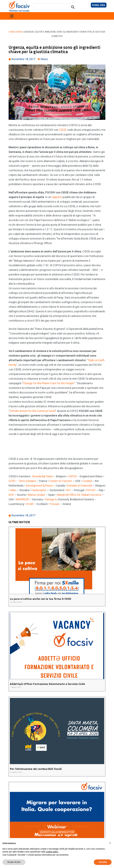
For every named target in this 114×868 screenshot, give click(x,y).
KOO (11, 495)
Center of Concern (61, 481)
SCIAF (30, 504)
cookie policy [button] (52, 852)
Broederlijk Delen (43, 476)
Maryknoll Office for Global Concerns (79, 495)
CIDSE (63, 130)
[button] (12, 16)
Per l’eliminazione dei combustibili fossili (36, 769)
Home (12, 32)
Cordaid (87, 481)
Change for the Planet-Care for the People (48, 383)
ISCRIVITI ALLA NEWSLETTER (57, 832)
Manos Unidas (36, 495)
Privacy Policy (50, 826)
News (19, 32)
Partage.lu (51, 499)
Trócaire (54, 504)
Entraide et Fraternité (80, 486)
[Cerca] (73, 8)
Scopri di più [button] (14, 862)
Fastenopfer (39, 490)
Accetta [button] (103, 862)
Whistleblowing (80, 826)
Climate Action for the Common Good (32, 411)
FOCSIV (91, 490)
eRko (13, 490)
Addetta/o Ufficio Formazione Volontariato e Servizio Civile (47, 684)
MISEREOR (22, 499)
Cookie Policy (33, 826)
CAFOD (72, 476)
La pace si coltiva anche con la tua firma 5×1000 (40, 599)
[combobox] (52, 7)
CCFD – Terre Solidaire (22, 481)
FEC (68, 490)
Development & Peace (39, 486)
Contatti (65, 826)
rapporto (57, 197)
